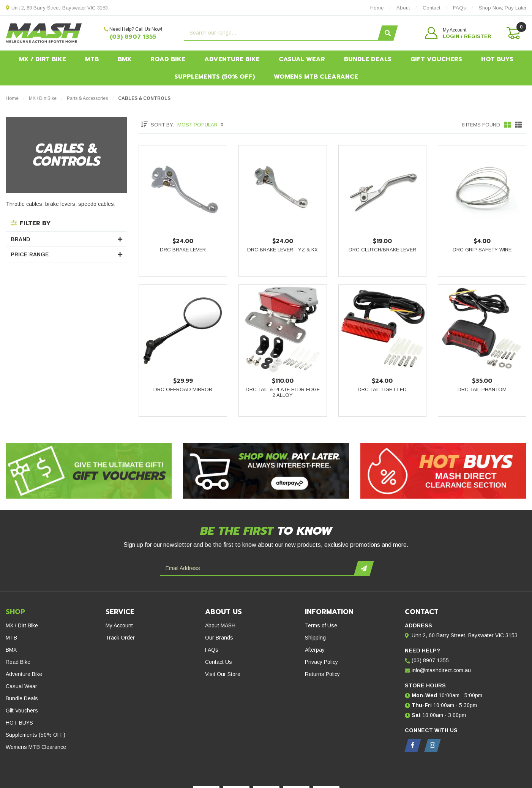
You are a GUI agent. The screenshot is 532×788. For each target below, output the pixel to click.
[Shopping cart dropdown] (513, 33)
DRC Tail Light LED (382, 389)
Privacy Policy (321, 662)
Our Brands (219, 638)
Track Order (120, 638)
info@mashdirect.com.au (441, 670)
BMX (125, 59)
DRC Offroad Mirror (183, 389)
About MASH (220, 625)
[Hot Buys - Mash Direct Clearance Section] (443, 471)
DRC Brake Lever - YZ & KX (283, 250)
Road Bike (168, 59)
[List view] (518, 125)
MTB (92, 59)
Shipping (315, 638)
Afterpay (315, 650)
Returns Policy (322, 674)
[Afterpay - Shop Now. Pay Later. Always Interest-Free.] (266, 471)
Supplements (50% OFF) (215, 77)
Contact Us (219, 662)
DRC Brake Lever (183, 250)
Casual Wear (302, 59)
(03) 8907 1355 (133, 37)
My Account (119, 625)
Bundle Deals (368, 59)
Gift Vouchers (436, 59)
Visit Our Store (223, 674)
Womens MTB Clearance (316, 77)
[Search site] (388, 33)
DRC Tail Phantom (482, 389)
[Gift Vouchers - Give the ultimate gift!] (89, 471)
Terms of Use (321, 625)
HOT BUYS (497, 59)
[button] (458, 33)
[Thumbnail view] (507, 125)
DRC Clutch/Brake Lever (382, 250)
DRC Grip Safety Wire (482, 250)
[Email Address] (258, 568)
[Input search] (282, 33)
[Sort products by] (201, 125)
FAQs (212, 650)
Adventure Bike (232, 59)
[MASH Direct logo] (44, 33)
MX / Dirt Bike (43, 59)
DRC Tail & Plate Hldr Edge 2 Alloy (283, 392)
